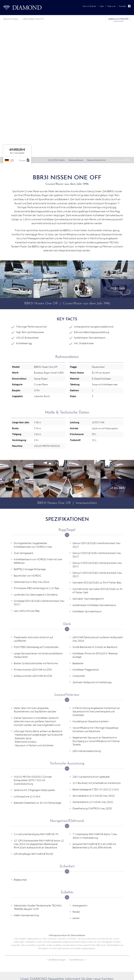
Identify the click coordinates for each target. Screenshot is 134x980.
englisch (12, 60)
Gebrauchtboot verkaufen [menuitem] (18, 951)
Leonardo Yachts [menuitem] (33, 19)
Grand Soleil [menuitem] (11, 19)
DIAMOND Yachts (57, 59)
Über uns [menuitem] (111, 6)
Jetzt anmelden (67, 890)
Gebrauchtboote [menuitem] (118, 19)
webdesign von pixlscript (38, 975)
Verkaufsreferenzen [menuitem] (15, 956)
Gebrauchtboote (76, 59)
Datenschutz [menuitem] (88, 975)
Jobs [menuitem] (102, 6)
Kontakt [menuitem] (122, 6)
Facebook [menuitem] (129, 6)
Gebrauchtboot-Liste (96, 59)
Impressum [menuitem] (101, 975)
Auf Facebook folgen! (120, 975)
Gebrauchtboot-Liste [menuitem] (15, 946)
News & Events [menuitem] (89, 6)
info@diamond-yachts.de (22, 930)
